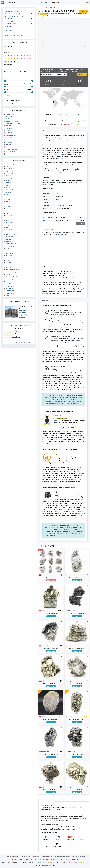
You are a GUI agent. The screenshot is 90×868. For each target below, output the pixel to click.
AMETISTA (9, 171)
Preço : (6, 78)
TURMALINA (10, 291)
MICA (8, 248)
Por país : (23, 71)
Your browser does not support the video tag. (64, 44)
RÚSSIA (9, 145)
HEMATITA (9, 223)
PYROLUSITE (10, 263)
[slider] (5, 81)
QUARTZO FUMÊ (11, 267)
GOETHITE (9, 220)
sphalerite (70, 610)
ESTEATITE (9, 211)
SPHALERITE (10, 286)
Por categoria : (8, 46)
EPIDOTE (9, 206)
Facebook (26, 859)
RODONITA (9, 274)
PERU (8, 140)
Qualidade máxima (11, 33)
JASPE (8, 227)
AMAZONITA (10, 169)
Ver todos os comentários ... (25, 342)
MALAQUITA (10, 246)
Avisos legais (16, 857)
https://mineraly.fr (73, 859)
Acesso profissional (59, 857)
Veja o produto (51, 580)
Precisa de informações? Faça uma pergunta (54, 74)
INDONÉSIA (10, 128)
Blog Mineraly (17, 859)
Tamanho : (7, 90)
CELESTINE (9, 192)
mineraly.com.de (30, 862)
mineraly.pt (73, 862)
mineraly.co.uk (18, 862)
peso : (6, 84)
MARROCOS (10, 133)
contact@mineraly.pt (58, 859)
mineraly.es (52, 862)
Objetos (9, 19)
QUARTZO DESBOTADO (12, 270)
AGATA (8, 166)
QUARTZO (9, 265)
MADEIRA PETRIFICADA (12, 244)
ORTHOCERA (10, 255)
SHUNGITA (9, 284)
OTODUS (9, 258)
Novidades (9, 31)
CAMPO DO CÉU (11, 190)
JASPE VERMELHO (11, 232)
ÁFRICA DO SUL (11, 152)
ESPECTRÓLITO (10, 209)
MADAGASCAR (11, 135)
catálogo (43, 8)
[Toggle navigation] (87, 3)
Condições (8, 857)
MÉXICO (9, 138)
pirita (42, 575)
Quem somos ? (36, 857)
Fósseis (9, 21)
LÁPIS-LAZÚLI (10, 241)
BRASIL (9, 119)
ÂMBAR (8, 295)
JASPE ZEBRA (10, 234)
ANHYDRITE (9, 176)
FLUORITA (9, 216)
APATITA (9, 178)
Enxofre (50, 217)
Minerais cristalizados (14, 16)
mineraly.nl (63, 862)
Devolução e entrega (47, 857)
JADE (8, 225)
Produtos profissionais (14, 35)
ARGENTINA (10, 116)
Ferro (49, 220)
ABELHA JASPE (10, 164)
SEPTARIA (9, 281)
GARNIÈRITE (10, 218)
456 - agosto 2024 (80, 121)
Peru (64, 121)
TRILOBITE (9, 288)
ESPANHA (9, 126)
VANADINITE (10, 293)
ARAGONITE (9, 180)
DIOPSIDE (9, 201)
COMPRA (83, 11)
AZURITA (9, 183)
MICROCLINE (10, 251)
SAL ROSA (9, 279)
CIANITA (8, 194)
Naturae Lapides (62, 235)
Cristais (50, 8)
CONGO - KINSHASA (12, 121)
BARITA (8, 185)
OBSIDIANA (9, 253)
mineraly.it (42, 862)
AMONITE (9, 173)
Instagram (35, 859)
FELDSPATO (9, 213)
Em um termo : (8, 65)
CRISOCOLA (9, 199)
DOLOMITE (9, 204)
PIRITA (8, 260)
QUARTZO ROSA (11, 272)
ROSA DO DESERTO (11, 277)
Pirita (80, 115)
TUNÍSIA (9, 147)
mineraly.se (84, 862)
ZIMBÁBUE (10, 154)
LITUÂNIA (9, 130)
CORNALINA (9, 197)
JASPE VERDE (10, 230)
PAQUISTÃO (10, 142)
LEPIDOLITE (9, 239)
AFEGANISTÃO (11, 114)
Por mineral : (8, 71)
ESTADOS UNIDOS (12, 149)
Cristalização (58, 8)
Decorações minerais (13, 14)
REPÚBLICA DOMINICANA (13, 123)
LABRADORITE (11, 237)
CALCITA (9, 187)
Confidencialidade (26, 857)
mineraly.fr (6, 862)
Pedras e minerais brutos (15, 11)
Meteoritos (10, 26)
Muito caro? (80, 84)
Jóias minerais (11, 24)
